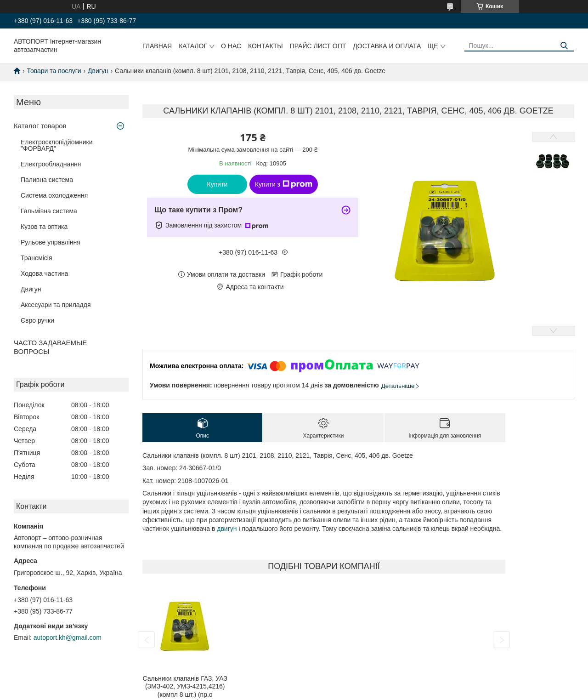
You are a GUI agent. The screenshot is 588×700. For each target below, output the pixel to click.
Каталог (193, 46)
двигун (227, 529)
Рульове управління (51, 242)
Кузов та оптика (44, 227)
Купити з (284, 184)
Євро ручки (37, 320)
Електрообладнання (51, 164)
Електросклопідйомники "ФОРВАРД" (57, 145)
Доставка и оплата (387, 46)
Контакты (266, 46)
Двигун (98, 71)
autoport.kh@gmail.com (68, 637)
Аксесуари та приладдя (56, 305)
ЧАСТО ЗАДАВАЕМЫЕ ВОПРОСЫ (50, 347)
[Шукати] (564, 46)
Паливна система (47, 180)
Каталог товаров (40, 126)
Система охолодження (54, 195)
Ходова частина (44, 273)
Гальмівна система (49, 211)
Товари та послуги (54, 71)
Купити (218, 184)
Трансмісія (37, 258)
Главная (157, 46)
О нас (231, 46)
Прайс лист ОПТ (318, 46)
